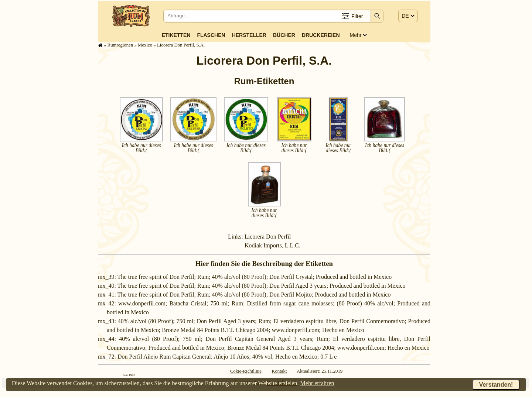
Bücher (284, 35)
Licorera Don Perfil (268, 237)
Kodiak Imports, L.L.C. (272, 245)
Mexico (145, 45)
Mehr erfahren (317, 383)
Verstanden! (496, 385)
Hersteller (249, 35)
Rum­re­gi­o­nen (120, 45)
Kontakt (279, 371)
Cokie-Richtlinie (246, 371)
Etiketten (176, 35)
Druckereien (321, 35)
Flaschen (211, 35)
